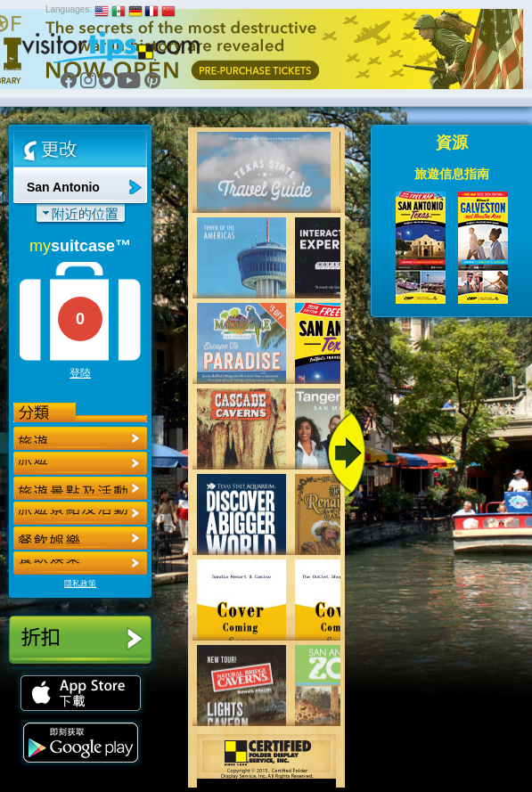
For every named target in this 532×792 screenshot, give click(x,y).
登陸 (80, 373)
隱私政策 (80, 584)
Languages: (69, 9)
